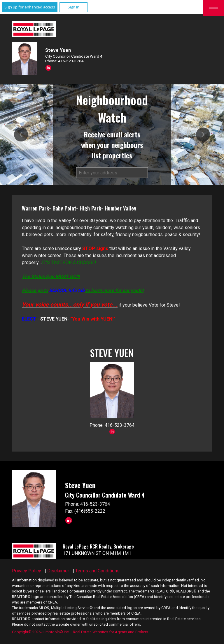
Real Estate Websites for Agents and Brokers (111, 632)
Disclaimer (58, 571)
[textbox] (112, 172)
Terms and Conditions (97, 571)
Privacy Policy (27, 571)
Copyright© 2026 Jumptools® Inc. (41, 632)
